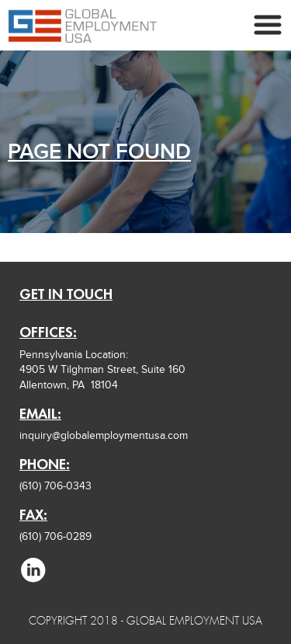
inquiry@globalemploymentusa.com (104, 435)
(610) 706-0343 (55, 486)
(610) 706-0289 (55, 536)
